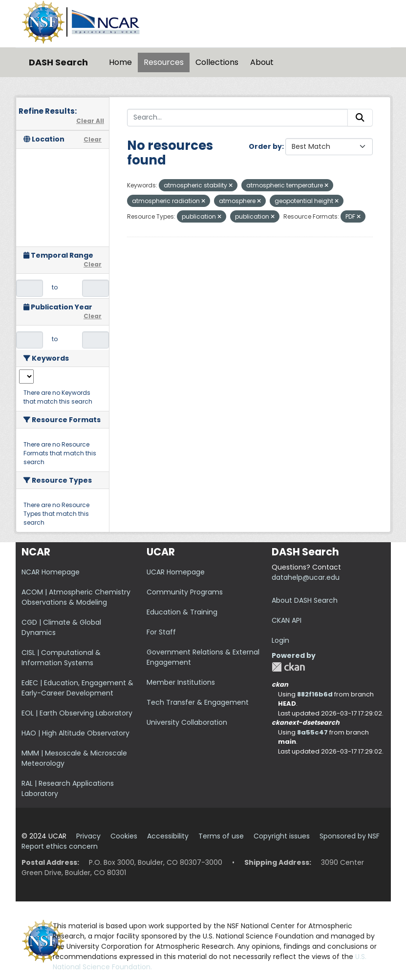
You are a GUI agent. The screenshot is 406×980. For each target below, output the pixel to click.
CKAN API (287, 620)
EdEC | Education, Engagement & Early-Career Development (77, 688)
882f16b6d (315, 694)
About (262, 62)
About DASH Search (305, 600)
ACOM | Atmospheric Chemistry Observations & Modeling (76, 597)
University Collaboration (187, 722)
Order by (265, 146)
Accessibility (168, 836)
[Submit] (360, 118)
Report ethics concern (60, 846)
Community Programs (185, 592)
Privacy (88, 836)
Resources (164, 62)
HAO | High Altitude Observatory (75, 733)
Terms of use (221, 836)
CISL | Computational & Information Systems (61, 658)
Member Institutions (181, 682)
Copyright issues (282, 836)
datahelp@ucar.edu (306, 577)
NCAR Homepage (51, 572)
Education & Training (182, 612)
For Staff (161, 632)
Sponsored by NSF (350, 836)
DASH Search (58, 62)
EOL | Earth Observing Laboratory (77, 713)
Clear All (90, 121)
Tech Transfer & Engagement (198, 702)
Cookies (124, 836)
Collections (217, 62)
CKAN (288, 667)
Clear (93, 139)
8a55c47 (312, 732)
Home (120, 62)
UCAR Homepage (176, 572)
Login (280, 640)
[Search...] (237, 118)
